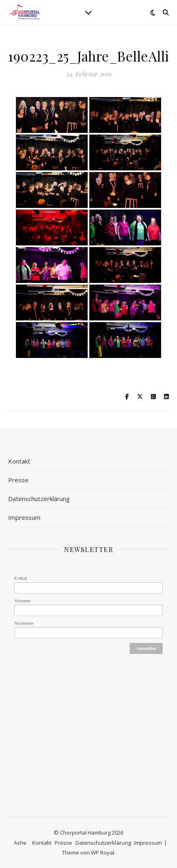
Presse (18, 480)
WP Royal (103, 853)
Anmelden (146, 648)
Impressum (24, 517)
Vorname (22, 601)
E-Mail (21, 578)
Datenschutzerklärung (39, 499)
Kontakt (19, 461)
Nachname (24, 623)
